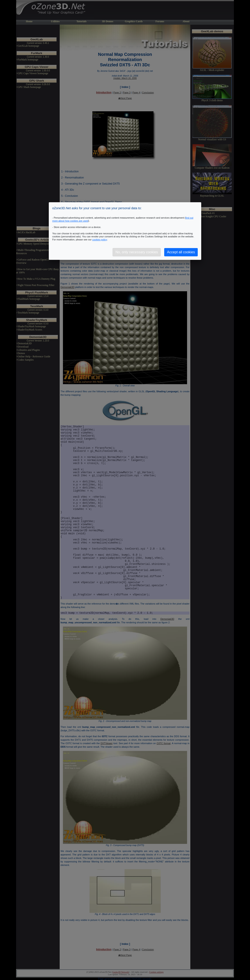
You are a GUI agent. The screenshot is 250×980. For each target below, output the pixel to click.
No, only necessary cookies (137, 252)
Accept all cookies (181, 252)
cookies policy (100, 240)
